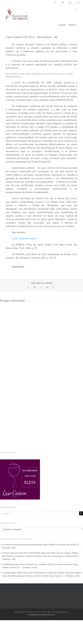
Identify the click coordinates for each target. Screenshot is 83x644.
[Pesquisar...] (40, 513)
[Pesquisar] (81, 513)
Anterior (63, 25)
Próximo (72, 25)
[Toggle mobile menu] (76, 9)
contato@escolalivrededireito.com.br (42, 615)
